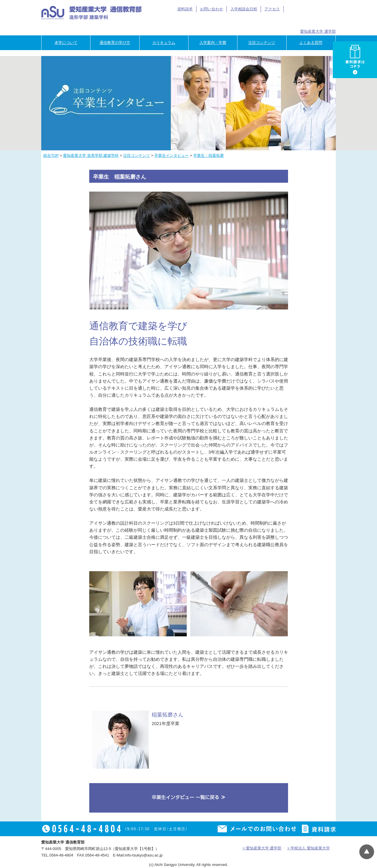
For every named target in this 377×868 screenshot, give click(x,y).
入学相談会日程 (244, 9)
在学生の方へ (208, 21)
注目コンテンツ (262, 43)
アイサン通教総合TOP (309, 9)
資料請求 (185, 9)
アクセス (272, 9)
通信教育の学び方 (115, 43)
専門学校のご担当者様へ (318, 21)
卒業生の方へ (245, 21)
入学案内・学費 (213, 43)
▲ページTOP (367, 852)
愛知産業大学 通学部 (318, 31)
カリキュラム (164, 43)
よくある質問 (311, 43)
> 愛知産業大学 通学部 (262, 848)
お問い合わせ (211, 9)
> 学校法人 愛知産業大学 (309, 848)
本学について (66, 43)
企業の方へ (281, 21)
